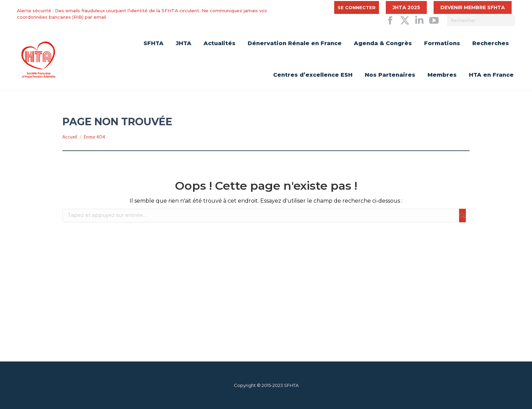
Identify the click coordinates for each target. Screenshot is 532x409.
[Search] (481, 20)
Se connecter (357, 7)
